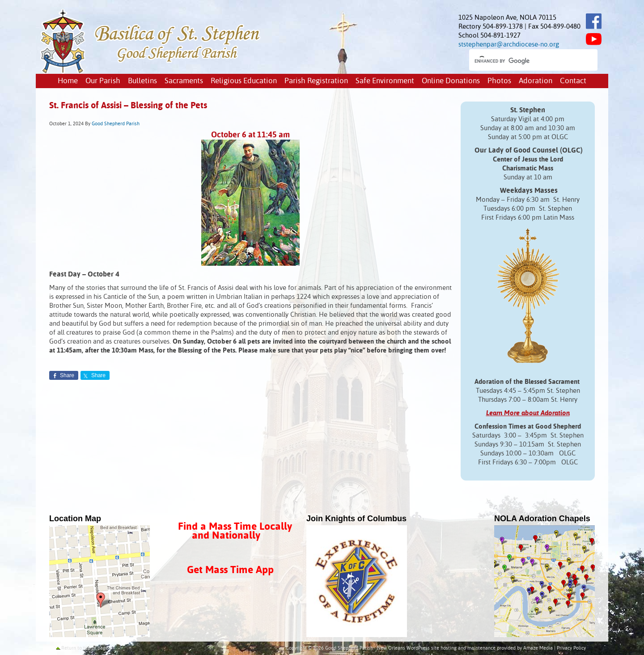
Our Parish (103, 81)
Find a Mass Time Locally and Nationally (235, 531)
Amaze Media (538, 648)
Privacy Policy (571, 648)
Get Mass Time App (230, 570)
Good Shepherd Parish (116, 124)
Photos (499, 81)
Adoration (536, 81)
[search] (525, 61)
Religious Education (244, 81)
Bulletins (142, 81)
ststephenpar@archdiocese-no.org (509, 45)
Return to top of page (85, 648)
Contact (573, 81)
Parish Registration (316, 81)
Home (68, 81)
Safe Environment (385, 81)
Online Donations (451, 81)
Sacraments (184, 81)
